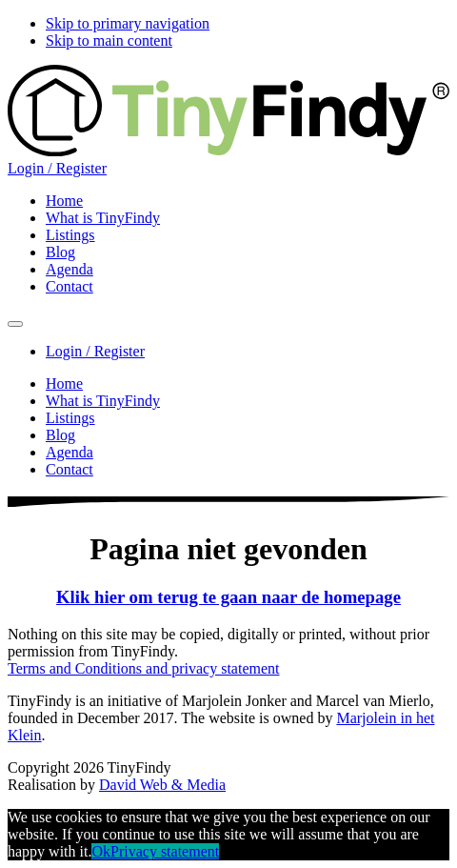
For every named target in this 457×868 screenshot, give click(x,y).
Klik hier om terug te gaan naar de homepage (228, 597)
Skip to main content (109, 40)
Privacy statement (165, 851)
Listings (70, 418)
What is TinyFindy (103, 401)
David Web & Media (162, 785)
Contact (70, 469)
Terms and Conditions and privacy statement (143, 668)
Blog (60, 435)
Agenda (70, 452)
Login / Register (57, 168)
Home (64, 384)
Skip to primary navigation (128, 23)
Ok (101, 851)
